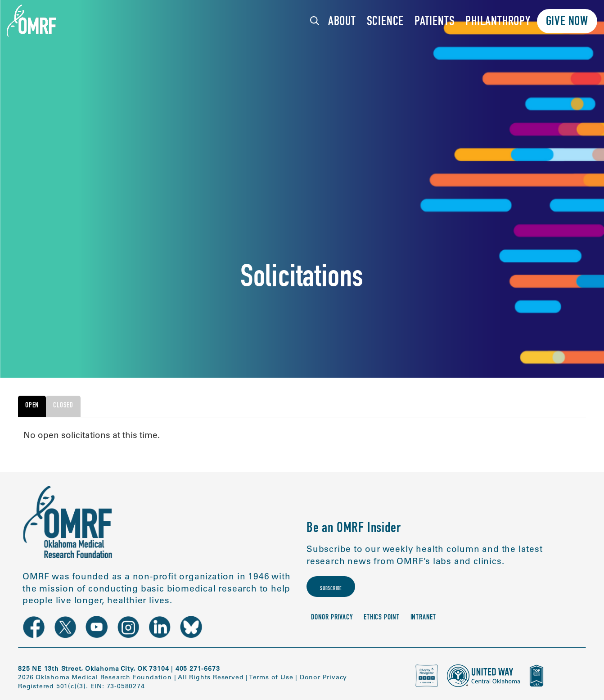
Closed (63, 406)
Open (32, 406)
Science (385, 22)
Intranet (423, 625)
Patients (435, 22)
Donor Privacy (332, 625)
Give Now (567, 22)
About (342, 22)
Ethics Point (382, 625)
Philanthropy (498, 22)
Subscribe (340, 592)
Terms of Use (271, 677)
